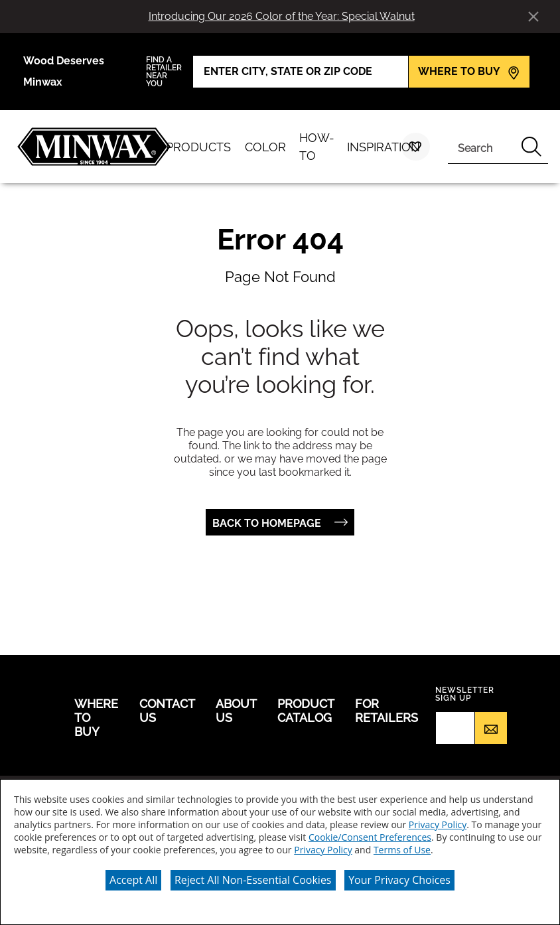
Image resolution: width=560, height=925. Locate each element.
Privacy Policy (438, 824)
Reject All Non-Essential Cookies (253, 880)
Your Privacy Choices (399, 880)
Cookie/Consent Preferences (370, 837)
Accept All (133, 880)
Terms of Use (402, 850)
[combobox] (482, 147)
